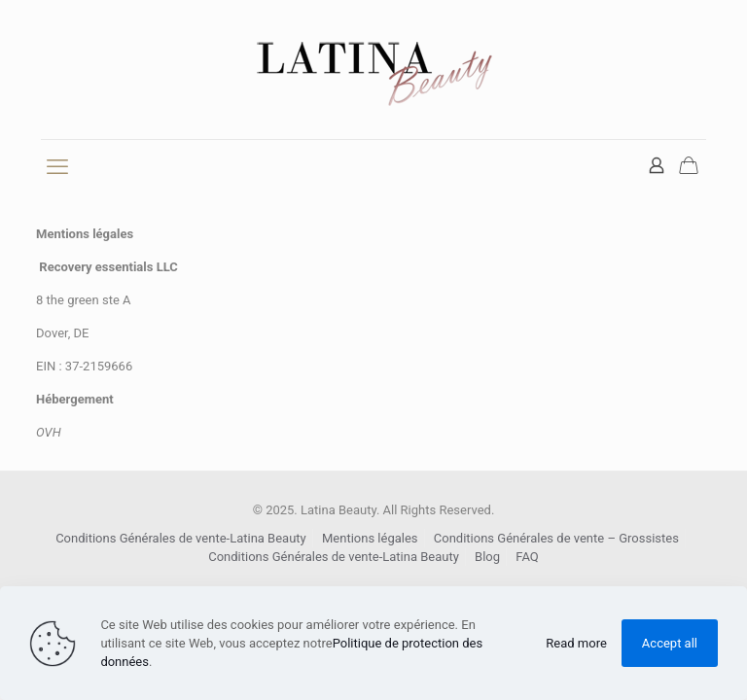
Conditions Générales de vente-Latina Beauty (181, 538)
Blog (487, 557)
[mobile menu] (57, 167)
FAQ (527, 557)
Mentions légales (370, 538)
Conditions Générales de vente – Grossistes (556, 538)
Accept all (670, 643)
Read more (576, 643)
